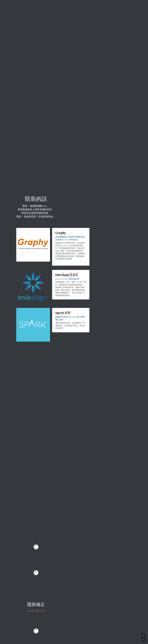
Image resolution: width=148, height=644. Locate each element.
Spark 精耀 (57, 307)
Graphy (55, 246)
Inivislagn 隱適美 (61, 276)
